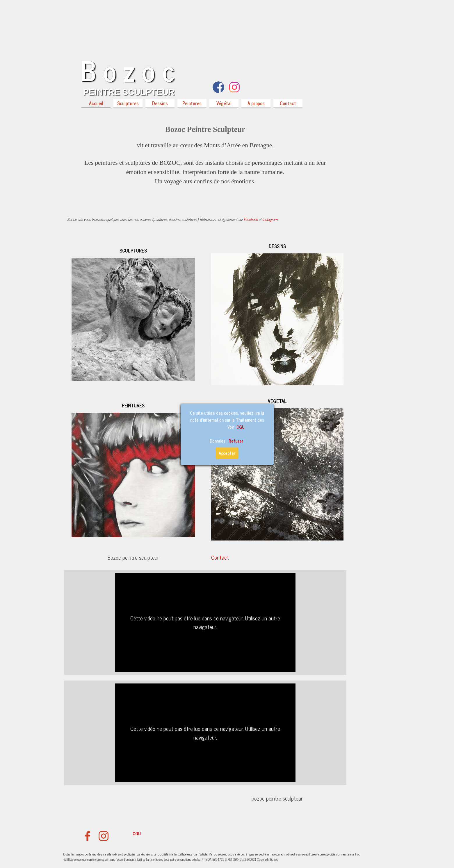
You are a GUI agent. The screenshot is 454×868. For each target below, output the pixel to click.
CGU (137, 833)
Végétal (224, 103)
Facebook (251, 219)
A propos (256, 103)
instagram (270, 219)
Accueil (96, 103)
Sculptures (128, 103)
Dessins (160, 103)
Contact (288, 103)
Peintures (192, 103)
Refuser (236, 441)
